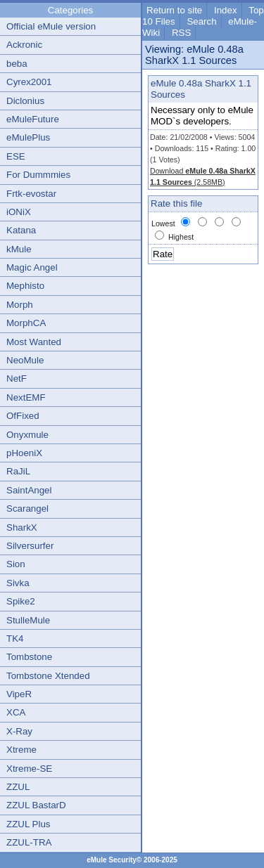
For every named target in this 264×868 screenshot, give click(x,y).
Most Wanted (34, 342)
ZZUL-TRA (29, 842)
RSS (181, 33)
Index (226, 10)
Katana (21, 230)
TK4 (15, 639)
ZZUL (18, 787)
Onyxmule (27, 435)
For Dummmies (38, 175)
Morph (20, 305)
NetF (17, 378)
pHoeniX (24, 453)
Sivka (18, 583)
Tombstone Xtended (48, 676)
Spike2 (21, 601)
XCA (16, 712)
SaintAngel (29, 490)
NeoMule (25, 360)
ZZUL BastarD (36, 805)
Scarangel (27, 509)
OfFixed (23, 416)
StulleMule (28, 620)
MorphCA (26, 323)
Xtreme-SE (29, 769)
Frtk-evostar (31, 194)
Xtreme (21, 750)
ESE (16, 156)
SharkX (22, 527)
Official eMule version (51, 26)
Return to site (174, 10)
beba (17, 64)
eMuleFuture (33, 119)
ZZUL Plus (28, 824)
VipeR (19, 694)
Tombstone (29, 657)
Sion (16, 564)
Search (201, 21)
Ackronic (24, 45)
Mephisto (25, 286)
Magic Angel (32, 267)
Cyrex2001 (29, 82)
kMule (19, 249)
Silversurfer (30, 546)
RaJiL (18, 471)
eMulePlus (28, 137)
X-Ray (19, 731)
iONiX (19, 212)
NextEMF (26, 397)
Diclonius (25, 101)
